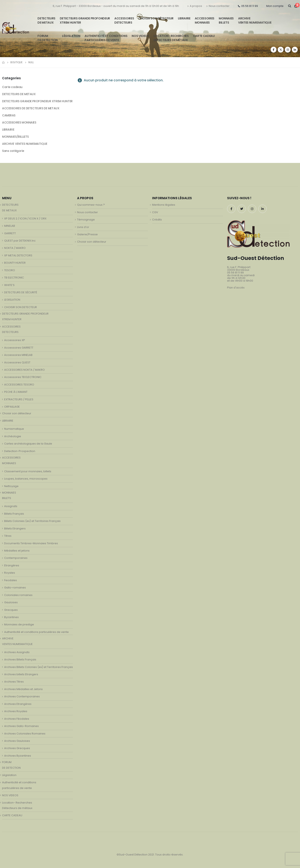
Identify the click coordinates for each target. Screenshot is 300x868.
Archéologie (13, 436)
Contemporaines (16, 558)
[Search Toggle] (289, 6)
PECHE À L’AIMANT (16, 392)
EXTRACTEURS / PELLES (19, 399)
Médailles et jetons (17, 551)
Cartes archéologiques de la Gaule (28, 444)
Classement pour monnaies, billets (28, 471)
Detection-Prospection (20, 451)
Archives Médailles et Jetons (23, 689)
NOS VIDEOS (140, 36)
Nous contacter (218, 6)
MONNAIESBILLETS (226, 20)
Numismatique (14, 429)
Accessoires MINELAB (18, 355)
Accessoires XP (15, 340)
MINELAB (10, 226)
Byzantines (11, 617)
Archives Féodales (17, 719)
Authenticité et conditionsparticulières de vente (106, 38)
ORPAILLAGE (12, 407)
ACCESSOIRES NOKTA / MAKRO (24, 370)
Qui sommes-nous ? (91, 205)
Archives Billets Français (20, 660)
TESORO (10, 270)
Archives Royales (16, 711)
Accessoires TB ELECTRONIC (23, 377)
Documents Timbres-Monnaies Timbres (31, 543)
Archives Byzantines (18, 756)
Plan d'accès (236, 288)
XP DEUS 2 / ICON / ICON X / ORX (25, 219)
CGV (155, 212)
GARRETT (10, 233)
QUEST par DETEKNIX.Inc (20, 241)
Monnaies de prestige (19, 624)
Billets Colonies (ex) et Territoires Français (32, 521)
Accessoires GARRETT (19, 348)
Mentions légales (164, 205)
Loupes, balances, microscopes (26, 479)
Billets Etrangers (15, 528)
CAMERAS (9, 115)
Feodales (11, 580)
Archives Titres (14, 682)
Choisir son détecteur (156, 18)
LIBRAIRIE (184, 18)
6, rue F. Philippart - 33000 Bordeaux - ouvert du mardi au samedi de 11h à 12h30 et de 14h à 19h (116, 6)
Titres (8, 536)
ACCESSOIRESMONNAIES (205, 20)
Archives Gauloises (17, 741)
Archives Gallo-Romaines (21, 726)
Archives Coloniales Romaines (25, 734)
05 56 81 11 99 (248, 6)
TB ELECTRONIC (14, 278)
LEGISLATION (12, 300)
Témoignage (86, 220)
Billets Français (14, 514)
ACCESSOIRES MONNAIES (19, 122)
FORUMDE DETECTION (48, 38)
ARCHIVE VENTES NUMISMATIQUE (255, 20)
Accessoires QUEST (17, 362)
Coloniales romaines (18, 595)
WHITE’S (9, 285)
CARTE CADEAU (204, 36)
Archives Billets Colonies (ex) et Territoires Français (39, 667)
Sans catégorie (13, 151)
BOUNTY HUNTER (15, 263)
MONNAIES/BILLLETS (15, 137)
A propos (195, 6)
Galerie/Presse (87, 234)
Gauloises (11, 602)
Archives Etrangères (18, 704)
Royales (10, 573)
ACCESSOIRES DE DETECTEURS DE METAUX (31, 108)
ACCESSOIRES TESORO (19, 385)
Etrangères (12, 565)
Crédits (157, 220)
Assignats (11, 506)
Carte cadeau (12, 87)
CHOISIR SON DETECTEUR (21, 307)
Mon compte (275, 6)
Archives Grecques (17, 748)
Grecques (11, 610)
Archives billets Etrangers (21, 674)
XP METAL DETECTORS (18, 255)
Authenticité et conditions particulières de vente (36, 632)
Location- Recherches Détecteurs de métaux (171, 38)
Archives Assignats (17, 652)
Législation (71, 36)
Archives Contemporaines (22, 696)
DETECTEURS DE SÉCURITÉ (21, 292)
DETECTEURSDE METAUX (46, 20)
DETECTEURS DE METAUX (19, 94)
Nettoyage (11, 486)
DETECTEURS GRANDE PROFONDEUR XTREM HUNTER (85, 20)
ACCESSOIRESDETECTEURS (124, 20)
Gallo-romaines (15, 588)
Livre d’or (83, 227)
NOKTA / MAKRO (15, 248)
